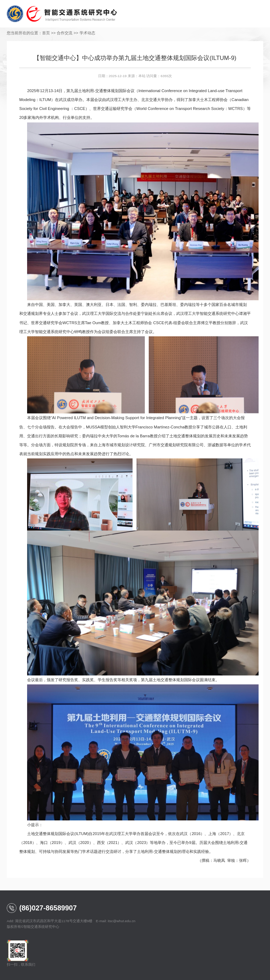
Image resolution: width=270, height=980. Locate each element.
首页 (46, 33)
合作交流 (65, 33)
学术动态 (87, 33)
